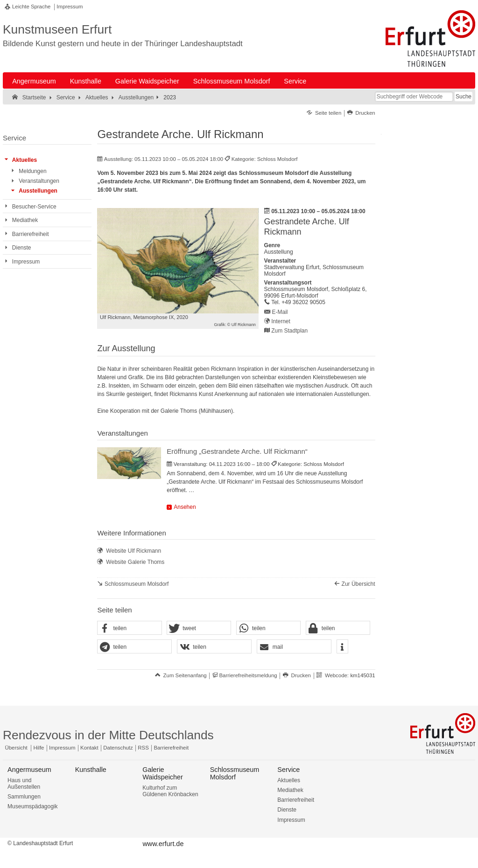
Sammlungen (24, 797)
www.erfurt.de (163, 844)
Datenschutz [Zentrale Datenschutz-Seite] (118, 748)
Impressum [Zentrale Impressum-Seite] (62, 748)
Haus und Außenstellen (24, 784)
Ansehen (185, 507)
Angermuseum (34, 81)
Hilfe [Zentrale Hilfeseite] (39, 748)
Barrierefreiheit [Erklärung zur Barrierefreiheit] (171, 748)
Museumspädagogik (32, 806)
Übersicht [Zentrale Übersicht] (16, 748)
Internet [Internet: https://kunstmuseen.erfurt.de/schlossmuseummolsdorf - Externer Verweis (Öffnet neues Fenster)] (281, 321)
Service (295, 81)
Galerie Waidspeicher (147, 81)
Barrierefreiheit (296, 800)
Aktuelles (289, 780)
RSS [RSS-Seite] (143, 748)
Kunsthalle (86, 81)
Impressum (70, 7)
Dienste (287, 810)
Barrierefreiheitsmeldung (248, 675)
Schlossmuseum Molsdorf (232, 81)
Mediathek (290, 790)
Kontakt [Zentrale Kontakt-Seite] (89, 748)
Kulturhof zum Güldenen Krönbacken (170, 791)
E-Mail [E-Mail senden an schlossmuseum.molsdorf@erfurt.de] (280, 312)
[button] (129, 628)
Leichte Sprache (31, 7)
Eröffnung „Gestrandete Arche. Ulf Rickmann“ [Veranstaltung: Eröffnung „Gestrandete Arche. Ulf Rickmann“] (237, 451)
